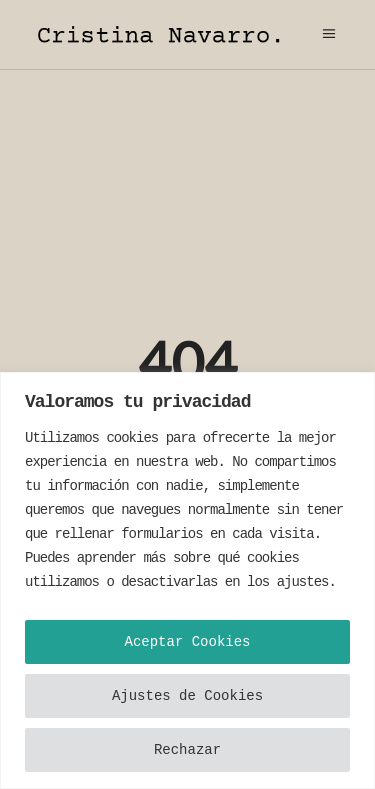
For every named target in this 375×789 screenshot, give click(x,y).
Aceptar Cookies (187, 642)
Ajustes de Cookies (187, 696)
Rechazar (187, 750)
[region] (187, 580)
